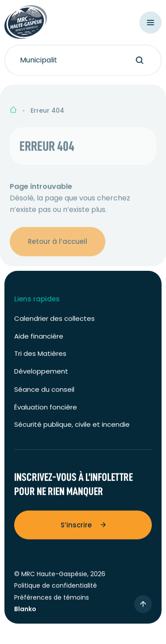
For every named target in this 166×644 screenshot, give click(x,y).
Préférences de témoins (52, 600)
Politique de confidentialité (56, 588)
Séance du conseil (44, 392)
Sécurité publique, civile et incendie (72, 427)
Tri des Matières (40, 356)
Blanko (25, 611)
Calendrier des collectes (54, 321)
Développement (41, 373)
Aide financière (39, 338)
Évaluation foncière (46, 409)
